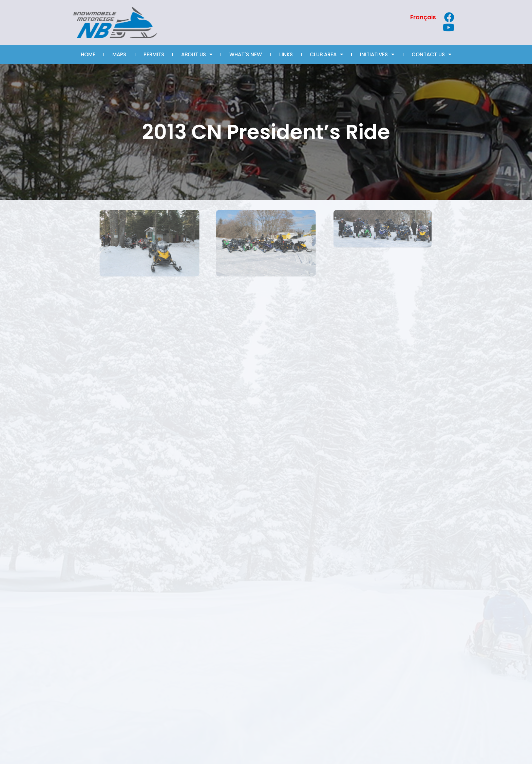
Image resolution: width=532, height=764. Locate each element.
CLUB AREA (326, 54)
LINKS (286, 54)
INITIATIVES (377, 54)
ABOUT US (197, 54)
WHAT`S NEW (246, 54)
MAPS (119, 54)
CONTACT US (431, 54)
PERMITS (154, 54)
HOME (88, 54)
